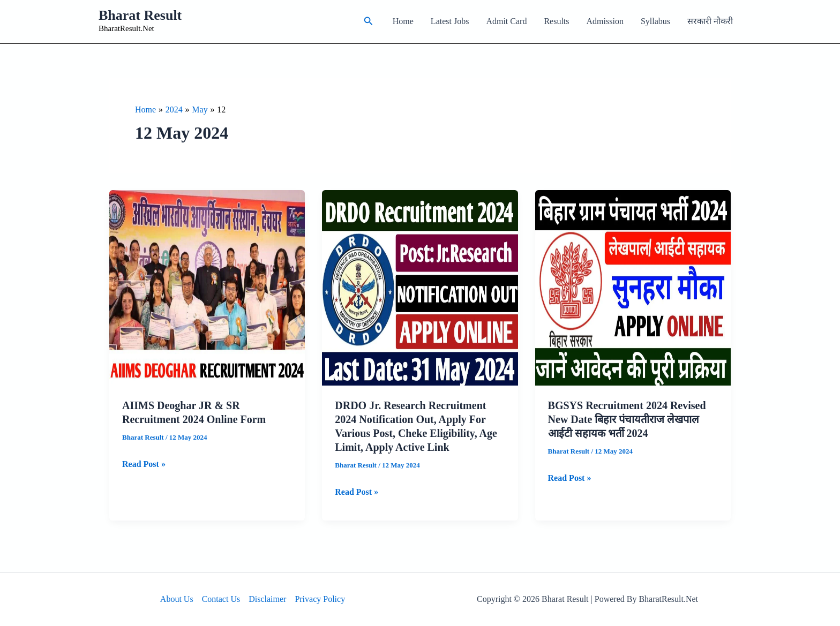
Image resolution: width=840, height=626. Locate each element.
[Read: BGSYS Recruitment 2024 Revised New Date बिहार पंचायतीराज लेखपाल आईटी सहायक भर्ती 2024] (633, 287)
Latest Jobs (450, 21)
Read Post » (144, 464)
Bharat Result (140, 15)
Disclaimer (267, 599)
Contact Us (221, 599)
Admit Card (506, 21)
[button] (369, 21)
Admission (605, 21)
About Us (177, 599)
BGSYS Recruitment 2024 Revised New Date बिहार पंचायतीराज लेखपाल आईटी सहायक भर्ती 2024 (627, 419)
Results (556, 21)
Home (403, 21)
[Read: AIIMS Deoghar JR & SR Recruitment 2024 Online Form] (207, 287)
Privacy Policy (320, 599)
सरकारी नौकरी (710, 21)
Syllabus (655, 21)
